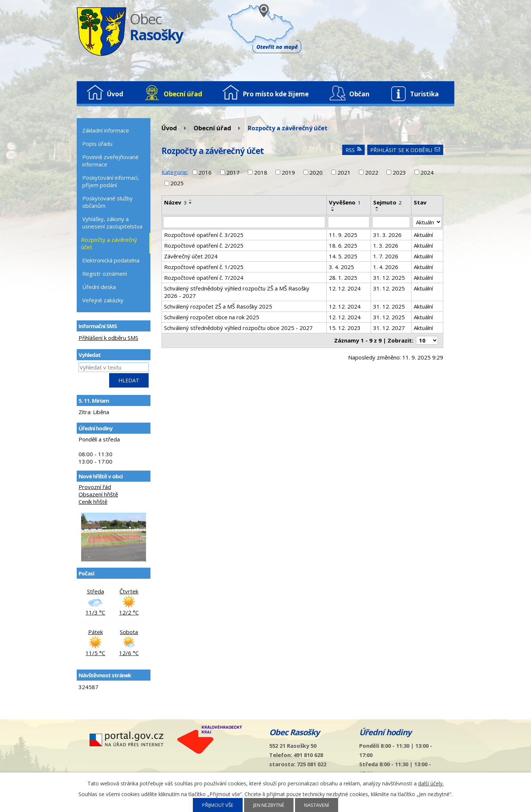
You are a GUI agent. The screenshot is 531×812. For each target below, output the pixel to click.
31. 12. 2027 (389, 328)
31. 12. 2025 (389, 278)
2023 (399, 172)
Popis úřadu (97, 144)
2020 (316, 172)
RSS (353, 150)
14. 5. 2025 (343, 256)
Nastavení (317, 805)
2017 (233, 172)
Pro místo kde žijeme (276, 94)
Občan (359, 94)
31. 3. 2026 (387, 235)
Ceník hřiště (93, 502)
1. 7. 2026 (386, 256)
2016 (205, 172)
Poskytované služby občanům (107, 202)
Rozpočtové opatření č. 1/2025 (204, 267)
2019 (288, 172)
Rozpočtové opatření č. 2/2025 (204, 245)
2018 (261, 172)
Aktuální (423, 235)
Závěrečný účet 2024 (191, 256)
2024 (427, 172)
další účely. (431, 783)
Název (175, 202)
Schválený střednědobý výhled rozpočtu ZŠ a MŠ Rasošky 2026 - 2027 (237, 292)
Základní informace (106, 130)
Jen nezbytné (269, 805)
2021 (344, 172)
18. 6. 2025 (343, 245)
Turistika (424, 94)
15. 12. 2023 (345, 328)
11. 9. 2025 (343, 235)
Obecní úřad (183, 94)
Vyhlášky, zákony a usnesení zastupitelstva (112, 223)
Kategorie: (175, 172)
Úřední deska (99, 287)
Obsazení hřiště (98, 494)
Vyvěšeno (345, 202)
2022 (372, 172)
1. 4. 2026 (386, 267)
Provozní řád (95, 487)
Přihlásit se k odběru (405, 150)
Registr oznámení (105, 273)
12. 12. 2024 (345, 288)
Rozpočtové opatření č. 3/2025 (204, 235)
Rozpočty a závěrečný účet (109, 243)
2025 (177, 183)
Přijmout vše (218, 805)
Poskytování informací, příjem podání (111, 181)
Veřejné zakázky (103, 300)
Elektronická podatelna (111, 260)
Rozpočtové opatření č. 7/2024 (204, 278)
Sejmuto (387, 202)
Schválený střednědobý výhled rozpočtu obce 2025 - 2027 (238, 328)
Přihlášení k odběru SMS (108, 338)
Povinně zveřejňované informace (110, 161)
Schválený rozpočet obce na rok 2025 (212, 317)
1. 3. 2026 (386, 245)
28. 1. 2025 (343, 278)
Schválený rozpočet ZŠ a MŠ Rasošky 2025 (218, 306)
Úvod (115, 94)
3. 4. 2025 (341, 267)
